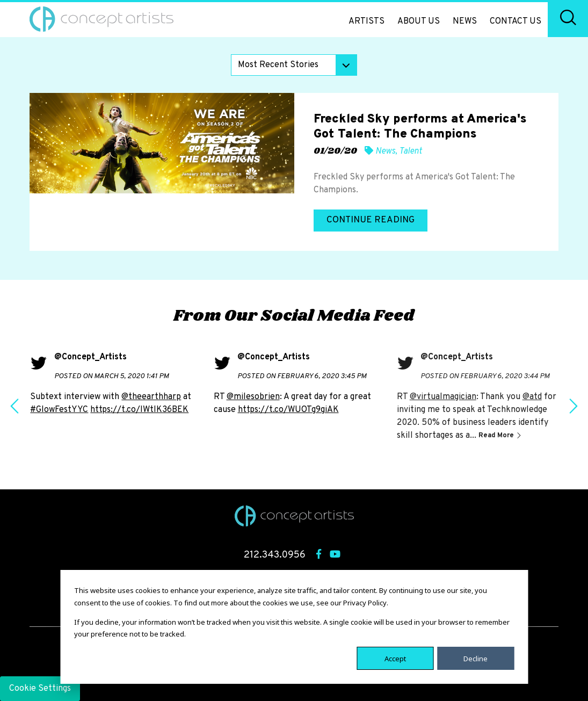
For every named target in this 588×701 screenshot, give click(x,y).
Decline (476, 658)
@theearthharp (151, 397)
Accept (395, 658)
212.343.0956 (275, 555)
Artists (366, 21)
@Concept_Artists (90, 357)
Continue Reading (371, 220)
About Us (419, 21)
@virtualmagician (443, 397)
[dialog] (294, 627)
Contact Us (516, 21)
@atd (532, 397)
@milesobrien (253, 397)
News (465, 21)
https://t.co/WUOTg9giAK (288, 410)
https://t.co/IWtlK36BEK (139, 410)
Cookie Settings (40, 689)
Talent (411, 151)
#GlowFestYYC (59, 410)
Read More (497, 436)
